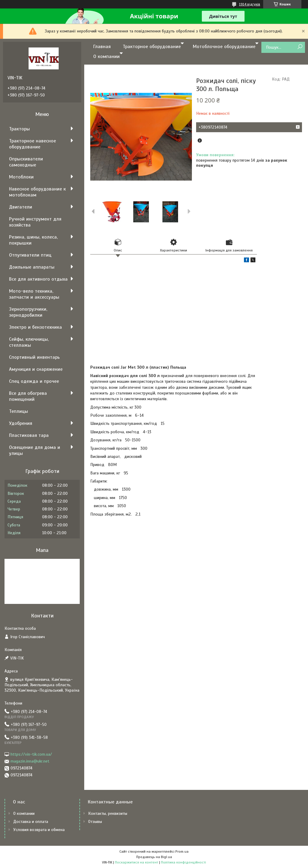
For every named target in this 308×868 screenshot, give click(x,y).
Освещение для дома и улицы (35, 450)
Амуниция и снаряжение (36, 369)
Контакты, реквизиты (108, 813)
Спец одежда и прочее (34, 381)
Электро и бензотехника (35, 327)
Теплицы (18, 411)
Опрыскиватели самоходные (26, 162)
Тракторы (19, 129)
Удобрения (21, 423)
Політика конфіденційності (183, 862)
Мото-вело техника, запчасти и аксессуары (34, 294)
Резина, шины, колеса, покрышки (33, 240)
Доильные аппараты (32, 267)
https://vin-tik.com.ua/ (31, 754)
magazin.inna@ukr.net (30, 761)
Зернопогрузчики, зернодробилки (28, 312)
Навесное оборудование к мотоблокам (37, 192)
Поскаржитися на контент (137, 862)
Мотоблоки (21, 177)
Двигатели (21, 207)
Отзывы (95, 822)
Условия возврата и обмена (39, 830)
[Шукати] (300, 47)
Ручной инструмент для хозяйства (35, 222)
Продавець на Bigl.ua (154, 857)
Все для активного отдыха (38, 279)
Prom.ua (182, 851)
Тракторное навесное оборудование (32, 144)
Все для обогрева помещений (28, 396)
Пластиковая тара (29, 435)
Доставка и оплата (31, 822)
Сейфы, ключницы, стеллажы (29, 342)
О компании (106, 56)
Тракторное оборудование (152, 47)
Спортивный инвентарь (34, 357)
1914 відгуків (250, 4)
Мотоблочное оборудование (224, 47)
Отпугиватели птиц (30, 255)
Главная (102, 47)
